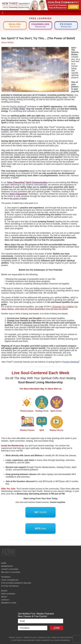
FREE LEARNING (8, 594)
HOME (4, 563)
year (40, 529)
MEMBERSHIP (7, 566)
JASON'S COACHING (10, 569)
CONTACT (5, 600)
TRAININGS (6, 577)
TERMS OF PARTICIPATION (62, 638)
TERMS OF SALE (30, 638)
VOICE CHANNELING (10, 580)
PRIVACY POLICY (16, 638)
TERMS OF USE (44, 638)
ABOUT (4, 597)
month (40, 512)
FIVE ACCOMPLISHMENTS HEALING (16, 583)
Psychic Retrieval (18, 107)
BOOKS (4, 591)
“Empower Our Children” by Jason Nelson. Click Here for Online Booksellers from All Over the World (39, 308)
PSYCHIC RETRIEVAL (10, 586)
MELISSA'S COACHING (11, 572)
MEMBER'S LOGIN (9, 603)
